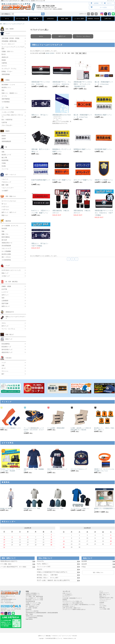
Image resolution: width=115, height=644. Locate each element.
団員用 (4, 136)
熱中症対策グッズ (7, 349)
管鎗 (3, 231)
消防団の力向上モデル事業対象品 (34, 616)
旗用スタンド (6, 306)
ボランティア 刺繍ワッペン (83, 180)
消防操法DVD (10, 312)
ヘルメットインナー (8, 188)
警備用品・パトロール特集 (33, 605)
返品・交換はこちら (98, 572)
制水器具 (4, 228)
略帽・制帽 (5, 185)
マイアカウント (103, 601)
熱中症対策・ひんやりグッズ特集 (34, 600)
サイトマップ (111, 1)
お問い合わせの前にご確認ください (72, 608)
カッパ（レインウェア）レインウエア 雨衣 (13, 48)
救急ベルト (5, 215)
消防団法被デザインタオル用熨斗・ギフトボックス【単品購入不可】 (83, 84)
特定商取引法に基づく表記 (106, 598)
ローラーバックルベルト (9, 201)
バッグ (8, 265)
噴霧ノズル (5, 234)
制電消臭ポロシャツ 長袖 (55, 509)
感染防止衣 (5, 57)
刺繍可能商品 (29, 619)
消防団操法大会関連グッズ (33, 595)
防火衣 (4, 54)
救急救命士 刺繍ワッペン (103, 115)
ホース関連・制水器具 (31, 608)
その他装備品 (6, 102)
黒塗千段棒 (5, 303)
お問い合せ (108, 19)
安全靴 (4, 166)
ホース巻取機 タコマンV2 (10, 226)
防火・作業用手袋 (7, 120)
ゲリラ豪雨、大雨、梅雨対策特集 (34, 597)
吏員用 (4, 139)
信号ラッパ (5, 295)
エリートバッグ (66, 636)
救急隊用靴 (5, 160)
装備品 (8, 80)
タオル (41, 36)
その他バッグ (6, 276)
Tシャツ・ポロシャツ (8, 44)
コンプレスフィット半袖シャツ (80, 509)
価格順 (48, 53)
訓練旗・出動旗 (6, 286)
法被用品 (4, 63)
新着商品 (65, 600)
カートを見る (103, 7)
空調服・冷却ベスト (8, 51)
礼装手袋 (4, 122)
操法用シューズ (6, 155)
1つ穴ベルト (5, 210)
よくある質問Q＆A (67, 595)
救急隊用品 (29, 609)
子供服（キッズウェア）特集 (33, 603)
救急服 (4, 60)
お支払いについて (104, 593)
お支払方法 (50, 19)
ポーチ (4, 368)
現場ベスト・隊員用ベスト (10, 93)
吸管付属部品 (6, 237)
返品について (103, 596)
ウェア (8, 33)
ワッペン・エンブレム (83, 36)
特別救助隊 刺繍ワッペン (103, 149)
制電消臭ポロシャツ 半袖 (32, 509)
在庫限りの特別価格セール (33, 593)
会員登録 (96, 3)
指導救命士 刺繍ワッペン (82, 149)
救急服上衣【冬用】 (6, 509)
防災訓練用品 (6, 344)
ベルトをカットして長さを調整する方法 (73, 603)
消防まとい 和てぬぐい (40, 115)
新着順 (52, 53)
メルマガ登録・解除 (105, 609)
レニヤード (5, 292)
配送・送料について (105, 594)
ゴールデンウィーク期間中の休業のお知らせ (74, 609)
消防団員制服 (6, 74)
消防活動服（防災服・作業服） (11, 38)
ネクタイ (4, 66)
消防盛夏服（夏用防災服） (10, 41)
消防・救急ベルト (11, 196)
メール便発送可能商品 (31, 618)
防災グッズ (9, 339)
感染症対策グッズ (7, 352)
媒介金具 (4, 240)
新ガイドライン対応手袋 (32, 611)
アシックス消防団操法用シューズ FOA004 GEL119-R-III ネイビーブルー (34, 430)
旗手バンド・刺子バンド (9, 212)
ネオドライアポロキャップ (79, 469)
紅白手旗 (4, 289)
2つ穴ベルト (5, 207)
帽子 (3, 374)
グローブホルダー (7, 125)
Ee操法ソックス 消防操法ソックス (10, 428)
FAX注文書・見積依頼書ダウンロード (72, 598)
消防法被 (48, 636)
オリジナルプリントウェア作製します (72, 601)
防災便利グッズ (6, 347)
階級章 (8, 131)
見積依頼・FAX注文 (93, 19)
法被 (3, 365)
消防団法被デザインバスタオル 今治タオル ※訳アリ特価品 (104, 213)
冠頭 (3, 298)
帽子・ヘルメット (11, 175)
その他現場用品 (6, 260)
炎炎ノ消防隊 (10, 29)
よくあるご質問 (79, 19)
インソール (5, 169)
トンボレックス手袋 (8, 112)
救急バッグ (5, 273)
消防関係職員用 (6, 141)
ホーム (7, 19)
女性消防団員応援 (30, 601)
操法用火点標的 (6, 254)
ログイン (109, 3)
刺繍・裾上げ (10, 334)
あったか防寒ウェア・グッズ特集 (34, 598)
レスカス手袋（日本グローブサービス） (12, 116)
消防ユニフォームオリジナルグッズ (14, 24)
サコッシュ (5, 371)
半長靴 (4, 163)
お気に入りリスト (67, 593)
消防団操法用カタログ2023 (62, 115)
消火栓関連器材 (6, 246)
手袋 (7, 107)
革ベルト (4, 204)
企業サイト (41, 636)
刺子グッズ (62, 36)
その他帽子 (5, 191)
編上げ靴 (4, 157)
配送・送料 (65, 19)
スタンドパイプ (6, 248)
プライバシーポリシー (105, 599)
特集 (36, 18)
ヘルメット (5, 179)
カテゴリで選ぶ (21, 18)
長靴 (3, 152)
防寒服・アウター (7, 71)
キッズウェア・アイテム (9, 69)
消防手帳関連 (6, 99)
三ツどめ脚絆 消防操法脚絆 (56, 428)
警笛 (3, 90)
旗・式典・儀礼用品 (12, 282)
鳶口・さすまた (6, 257)
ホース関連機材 (6, 251)
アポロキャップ (6, 182)
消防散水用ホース (7, 243)
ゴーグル (4, 96)
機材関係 (8, 221)
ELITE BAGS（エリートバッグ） (12, 270)
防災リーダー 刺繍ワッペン (62, 180)
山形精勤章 (5, 301)
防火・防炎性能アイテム (32, 606)
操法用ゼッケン (6, 87)
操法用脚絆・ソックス (8, 85)
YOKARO (8, 358)
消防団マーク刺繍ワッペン (104, 180)
